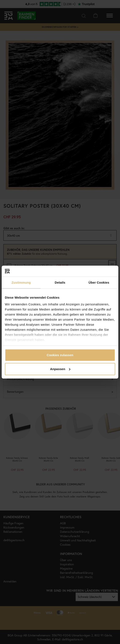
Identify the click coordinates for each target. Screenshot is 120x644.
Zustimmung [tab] (21, 282)
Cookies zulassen (60, 355)
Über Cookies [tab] (99, 282)
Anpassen (60, 369)
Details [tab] (60, 282)
